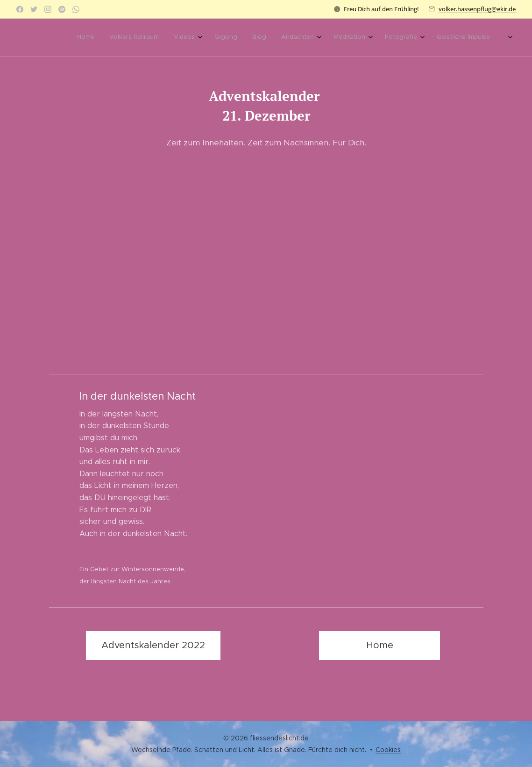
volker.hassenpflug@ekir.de (477, 9)
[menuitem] (181, 38)
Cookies (388, 750)
